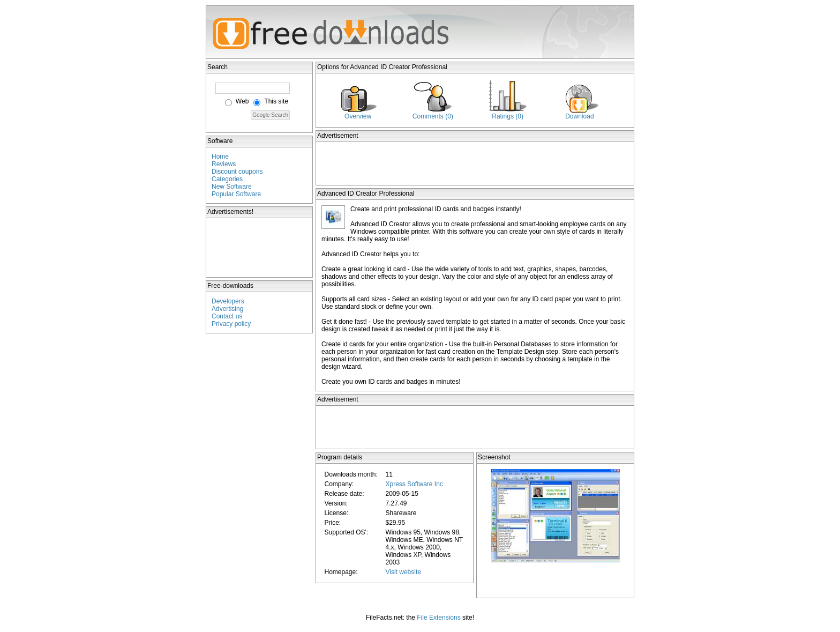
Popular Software (236, 194)
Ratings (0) (508, 116)
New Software (232, 187)
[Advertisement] (260, 248)
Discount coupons (237, 172)
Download (579, 116)
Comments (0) (433, 116)
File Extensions (438, 618)
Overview (358, 116)
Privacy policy (231, 324)
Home (220, 157)
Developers (228, 301)
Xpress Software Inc (414, 484)
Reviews (224, 164)
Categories (227, 179)
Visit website (403, 572)
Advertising (227, 309)
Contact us (227, 316)
